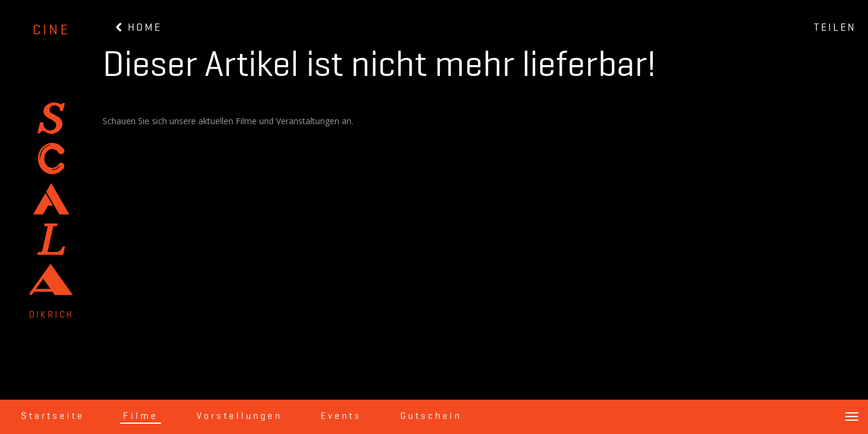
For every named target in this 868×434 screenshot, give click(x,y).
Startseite (53, 417)
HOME (139, 28)
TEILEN (835, 28)
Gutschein (431, 417)
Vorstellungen (239, 417)
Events (341, 417)
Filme (140, 417)
